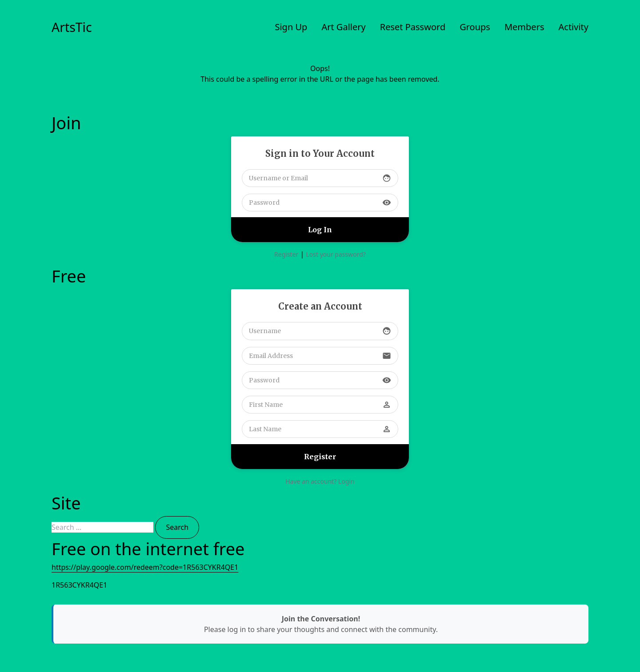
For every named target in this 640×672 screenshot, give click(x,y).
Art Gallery (343, 27)
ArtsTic (72, 27)
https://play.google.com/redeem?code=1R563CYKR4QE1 (145, 567)
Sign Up (291, 27)
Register (286, 254)
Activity (574, 27)
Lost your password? (336, 254)
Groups (475, 27)
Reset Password (413, 27)
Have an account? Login (320, 481)
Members (524, 27)
